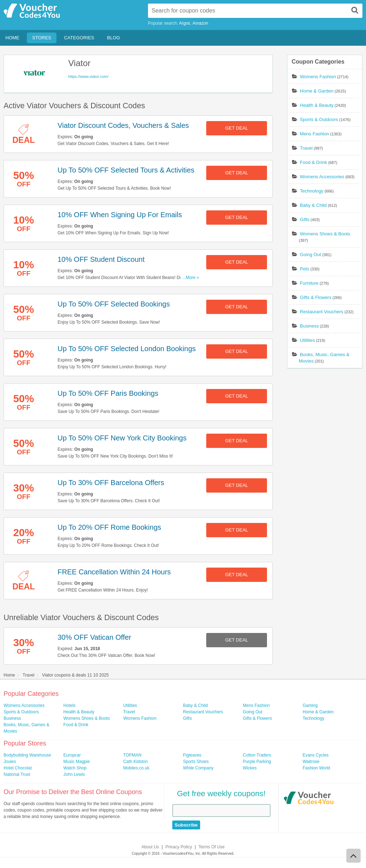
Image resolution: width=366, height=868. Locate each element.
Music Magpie (76, 762)
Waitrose (311, 762)
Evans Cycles (316, 755)
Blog (114, 38)
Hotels (69, 705)
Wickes (250, 768)
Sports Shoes (196, 762)
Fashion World (316, 768)
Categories (79, 38)
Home (12, 38)
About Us (150, 847)
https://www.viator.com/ (88, 76)
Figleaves (192, 755)
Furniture (309, 283)
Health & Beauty (317, 105)
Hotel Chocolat (18, 768)
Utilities (307, 340)
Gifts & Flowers (316, 297)
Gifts (305, 220)
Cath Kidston (136, 762)
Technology (312, 191)
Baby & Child (313, 205)
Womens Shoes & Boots (325, 234)
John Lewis (74, 774)
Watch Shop (75, 768)
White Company (198, 768)
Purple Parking (257, 762)
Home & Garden (317, 91)
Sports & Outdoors (319, 119)
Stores (42, 38)
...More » (191, 278)
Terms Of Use (211, 847)
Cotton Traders (257, 755)
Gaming (310, 705)
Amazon (200, 23)
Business (309, 326)
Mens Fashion (315, 134)
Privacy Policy (179, 847)
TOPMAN (132, 755)
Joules (10, 762)
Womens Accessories (322, 177)
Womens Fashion (318, 77)
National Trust (17, 774)
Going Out (310, 255)
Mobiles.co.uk (136, 768)
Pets (305, 269)
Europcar (72, 755)
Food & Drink (313, 162)
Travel (306, 148)
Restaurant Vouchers (322, 312)
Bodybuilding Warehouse (27, 755)
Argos (185, 23)
